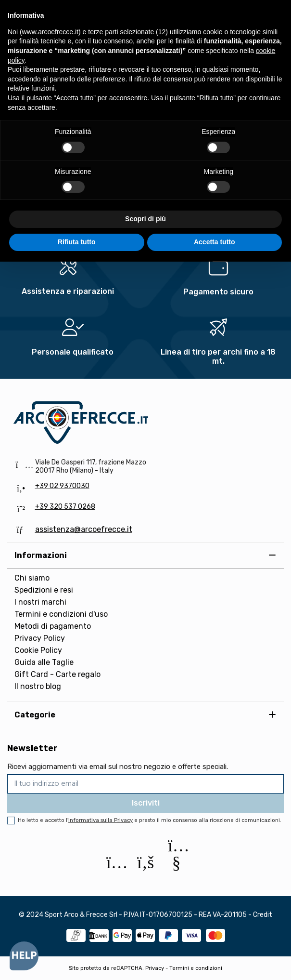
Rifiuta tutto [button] (77, 242)
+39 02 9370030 (62, 486)
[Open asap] (24, 956)
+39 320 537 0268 (65, 507)
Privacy (155, 968)
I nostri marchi (40, 602)
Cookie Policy (38, 650)
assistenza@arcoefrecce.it (84, 529)
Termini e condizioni (196, 968)
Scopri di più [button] (145, 219)
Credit (263, 915)
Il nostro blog (38, 686)
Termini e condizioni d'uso (61, 614)
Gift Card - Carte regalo (57, 674)
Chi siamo (32, 578)
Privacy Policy (40, 638)
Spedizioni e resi (44, 590)
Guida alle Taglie (44, 662)
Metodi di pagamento (53, 626)
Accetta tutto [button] (215, 242)
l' (99, 820)
